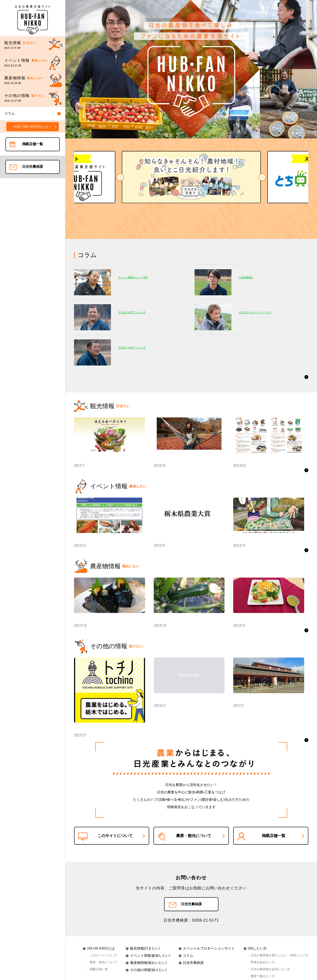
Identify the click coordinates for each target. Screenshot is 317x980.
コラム (186, 974)
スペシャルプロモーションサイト (207, 967)
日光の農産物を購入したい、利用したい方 (279, 974)
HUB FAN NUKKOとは (99, 967)
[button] (120, 177)
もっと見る (297, 377)
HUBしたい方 (255, 967)
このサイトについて (103, 974)
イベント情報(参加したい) (148, 974)
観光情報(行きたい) (143, 967)
